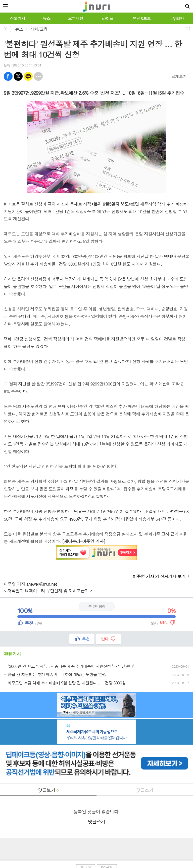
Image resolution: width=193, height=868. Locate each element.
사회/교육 (39, 29)
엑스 (18, 76)
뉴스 (19, 29)
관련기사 (12, 654)
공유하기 (188, 29)
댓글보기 (48, 790)
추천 (86, 639)
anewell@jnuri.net (41, 584)
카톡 (28, 76)
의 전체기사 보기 (159, 576)
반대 (105, 639)
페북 (8, 76)
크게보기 (179, 76)
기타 (38, 76)
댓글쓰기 (145, 790)
